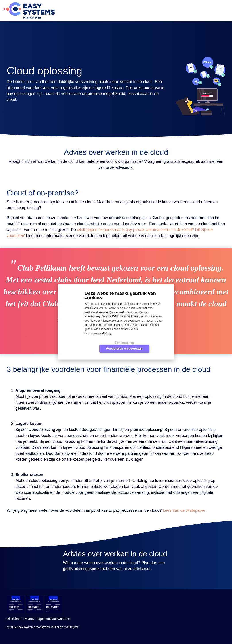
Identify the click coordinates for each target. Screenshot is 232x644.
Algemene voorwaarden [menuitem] (53, 619)
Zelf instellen (124, 343)
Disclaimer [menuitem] (14, 619)
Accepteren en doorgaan (124, 349)
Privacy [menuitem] (29, 619)
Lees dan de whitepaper (184, 510)
